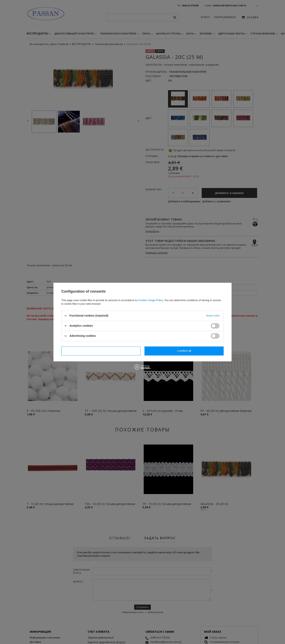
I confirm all (184, 351)
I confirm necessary (101, 351)
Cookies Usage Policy (150, 300)
